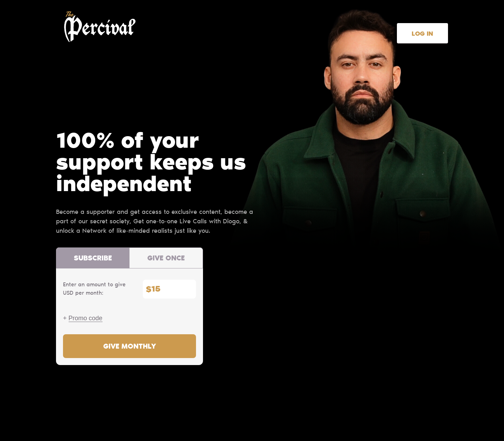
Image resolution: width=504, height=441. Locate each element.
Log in (422, 34)
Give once (166, 259)
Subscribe (93, 259)
